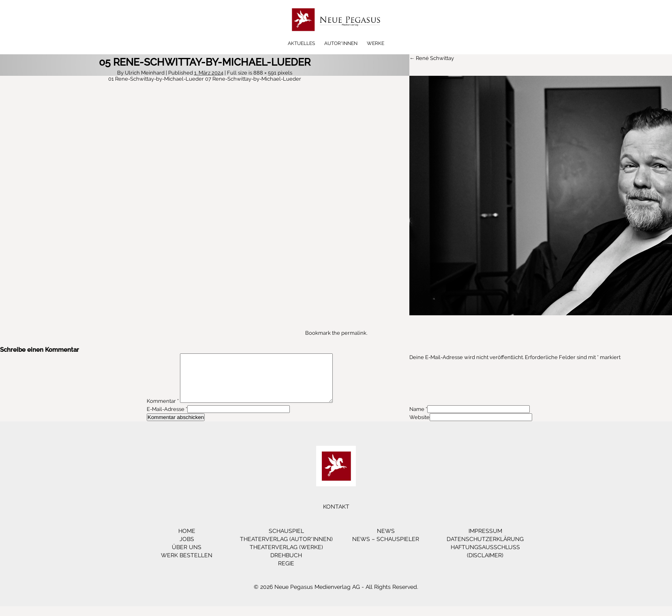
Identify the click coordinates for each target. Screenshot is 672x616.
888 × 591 (265, 73)
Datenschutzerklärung (485, 549)
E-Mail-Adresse (166, 419)
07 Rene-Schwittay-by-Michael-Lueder (253, 79)
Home (187, 541)
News (386, 541)
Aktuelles (301, 43)
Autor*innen (341, 43)
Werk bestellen (187, 565)
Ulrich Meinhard (145, 73)
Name (417, 419)
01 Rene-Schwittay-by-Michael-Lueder (156, 79)
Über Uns (187, 557)
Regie (286, 573)
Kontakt (336, 516)
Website (419, 427)
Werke (376, 43)
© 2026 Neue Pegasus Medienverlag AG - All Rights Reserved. (336, 597)
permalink (354, 333)
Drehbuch (286, 565)
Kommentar (163, 411)
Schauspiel (286, 541)
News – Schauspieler (386, 549)
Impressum (485, 541)
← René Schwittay (432, 58)
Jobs (187, 549)
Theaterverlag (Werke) (286, 557)
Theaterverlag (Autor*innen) (286, 549)
